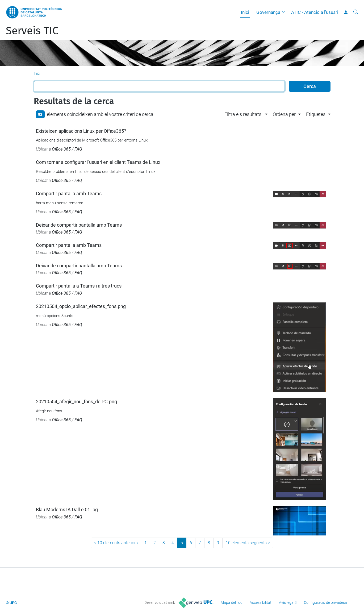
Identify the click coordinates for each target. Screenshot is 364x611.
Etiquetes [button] (316, 114)
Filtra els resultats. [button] (243, 114)
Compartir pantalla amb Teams (69, 194)
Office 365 (61, 149)
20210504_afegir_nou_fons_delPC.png (76, 402)
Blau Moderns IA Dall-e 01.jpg (67, 510)
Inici (245, 12)
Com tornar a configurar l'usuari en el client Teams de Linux (98, 162)
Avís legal (287, 602)
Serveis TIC (32, 31)
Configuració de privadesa (325, 602)
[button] (285, 12)
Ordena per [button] (284, 114)
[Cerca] (356, 12)
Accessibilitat (261, 602)
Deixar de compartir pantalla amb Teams (79, 225)
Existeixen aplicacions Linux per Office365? (81, 131)
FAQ (78, 149)
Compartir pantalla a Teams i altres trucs (79, 286)
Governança (268, 12)
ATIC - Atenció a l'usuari (315, 12)
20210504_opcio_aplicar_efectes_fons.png (81, 306)
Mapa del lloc (231, 602)
